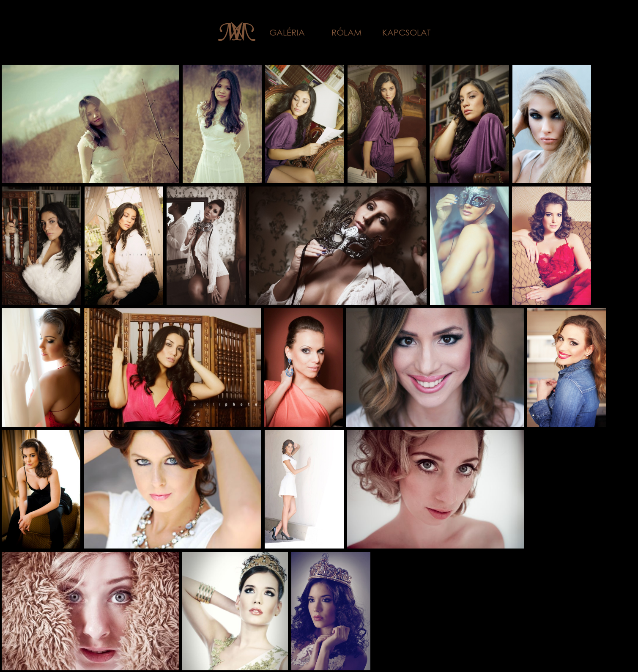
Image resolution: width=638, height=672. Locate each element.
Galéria (287, 32)
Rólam (346, 32)
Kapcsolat (407, 32)
